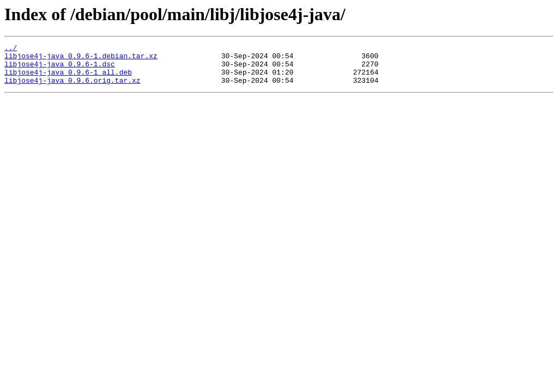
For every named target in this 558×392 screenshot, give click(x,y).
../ (11, 49)
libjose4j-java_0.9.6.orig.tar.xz (72, 88)
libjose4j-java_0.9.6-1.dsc (60, 69)
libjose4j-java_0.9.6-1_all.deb (68, 78)
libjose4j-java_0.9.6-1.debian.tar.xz (81, 59)
